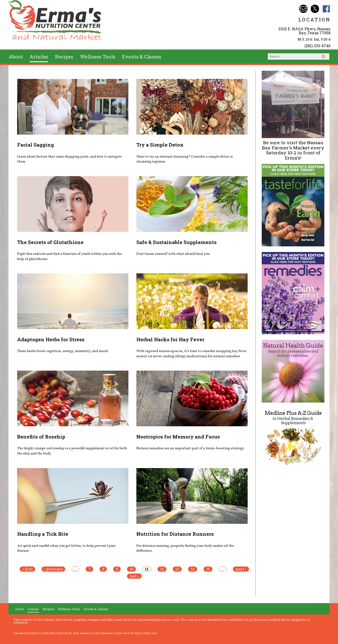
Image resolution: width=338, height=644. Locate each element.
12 (162, 569)
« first (27, 569)
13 (177, 569)
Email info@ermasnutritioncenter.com (303, 9)
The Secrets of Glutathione (50, 242)
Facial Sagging (36, 145)
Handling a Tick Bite (43, 534)
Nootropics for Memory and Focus (178, 437)
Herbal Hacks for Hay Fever (170, 339)
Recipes (64, 57)
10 (131, 569)
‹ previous (53, 569)
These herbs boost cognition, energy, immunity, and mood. (63, 351)
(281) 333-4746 (317, 46)
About (16, 57)
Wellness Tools (98, 57)
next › (241, 569)
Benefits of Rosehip (41, 437)
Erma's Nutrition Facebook (326, 9)
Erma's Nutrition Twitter (315, 9)
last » (134, 576)
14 (193, 569)
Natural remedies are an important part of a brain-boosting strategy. (190, 448)
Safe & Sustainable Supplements (177, 242)
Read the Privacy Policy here (140, 633)
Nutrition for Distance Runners (175, 534)
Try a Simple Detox (160, 145)
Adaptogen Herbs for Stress (51, 339)
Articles (39, 57)
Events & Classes (142, 57)
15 (208, 569)
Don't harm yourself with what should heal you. (173, 254)
